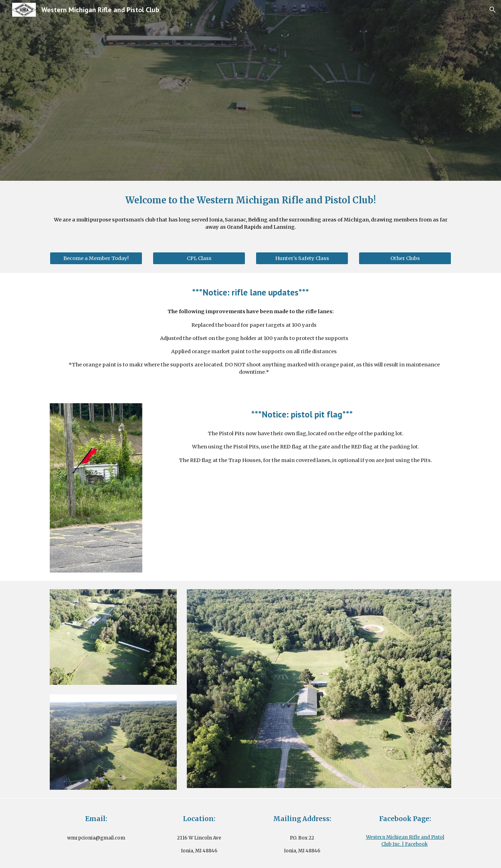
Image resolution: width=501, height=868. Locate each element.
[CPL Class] (199, 258)
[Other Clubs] (405, 258)
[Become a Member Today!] (96, 258)
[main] (250, 200)
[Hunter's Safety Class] (302, 258)
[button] (493, 10)
